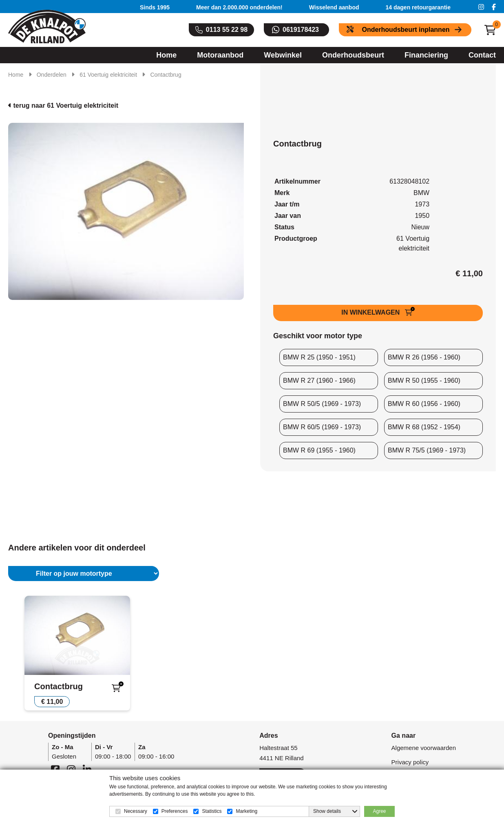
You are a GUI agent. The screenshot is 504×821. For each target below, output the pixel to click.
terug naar (63, 105)
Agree (379, 811)
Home (166, 55)
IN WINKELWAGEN (371, 312)
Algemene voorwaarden (424, 748)
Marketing (246, 811)
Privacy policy (410, 762)
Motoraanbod (220, 55)
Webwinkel (283, 55)
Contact (482, 55)
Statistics (212, 811)
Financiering (426, 55)
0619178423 (301, 30)
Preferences (175, 811)
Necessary (136, 811)
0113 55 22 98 (227, 30)
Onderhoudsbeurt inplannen (406, 30)
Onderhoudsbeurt (353, 55)
